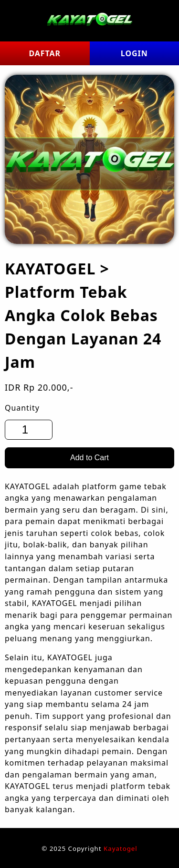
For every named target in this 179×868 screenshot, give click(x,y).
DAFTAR (45, 53)
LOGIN (134, 53)
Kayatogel (121, 848)
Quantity (22, 408)
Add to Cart (89, 458)
